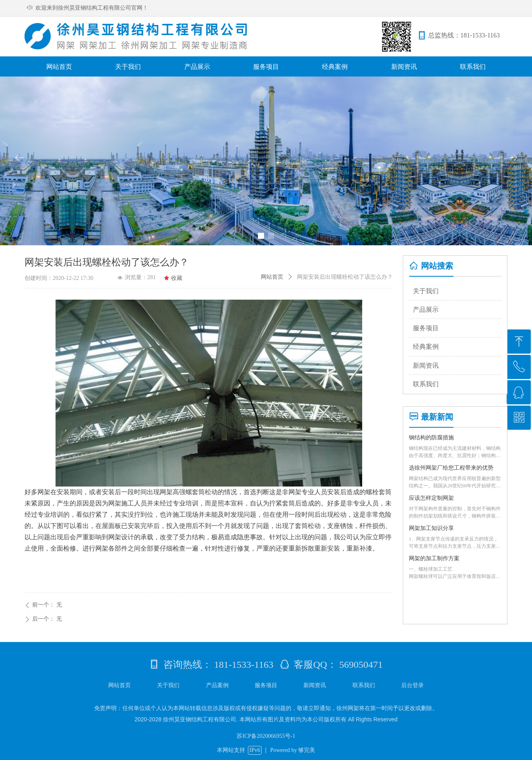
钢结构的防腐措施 (431, 438)
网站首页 (272, 277)
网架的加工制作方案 (434, 558)
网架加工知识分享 (431, 528)
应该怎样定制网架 (431, 498)
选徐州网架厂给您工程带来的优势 (451, 468)
